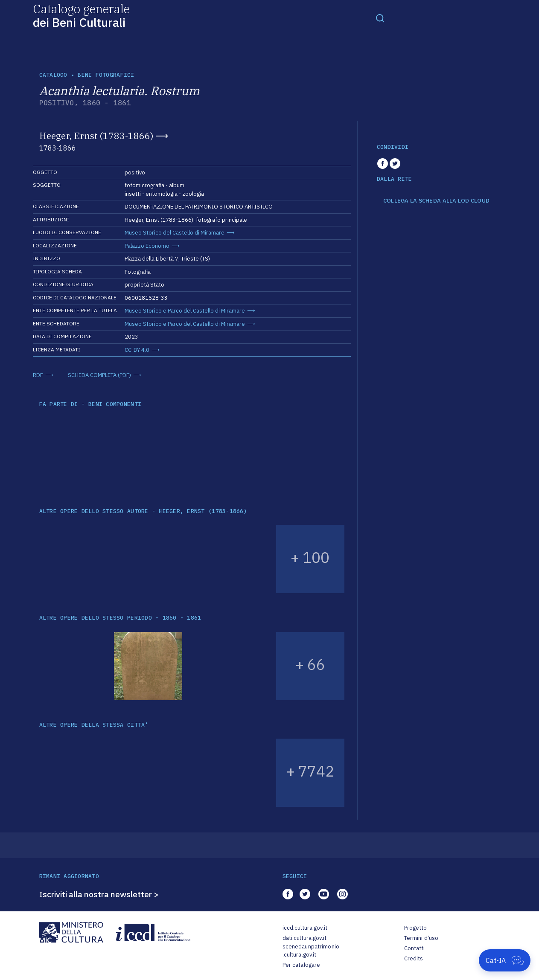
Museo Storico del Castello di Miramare (175, 233)
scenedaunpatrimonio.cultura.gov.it (311, 951)
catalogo (53, 75)
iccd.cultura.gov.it (305, 928)
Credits (414, 958)
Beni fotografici (106, 75)
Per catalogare (302, 965)
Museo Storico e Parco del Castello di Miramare (185, 311)
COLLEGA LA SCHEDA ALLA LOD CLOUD (436, 201)
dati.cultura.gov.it (304, 938)
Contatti (415, 948)
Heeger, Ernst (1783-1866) (96, 136)
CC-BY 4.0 (137, 350)
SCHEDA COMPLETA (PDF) (99, 375)
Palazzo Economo (147, 246)
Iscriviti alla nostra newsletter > (99, 894)
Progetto (416, 928)
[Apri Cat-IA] (505, 960)
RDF (38, 375)
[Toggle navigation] (380, 18)
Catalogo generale (81, 15)
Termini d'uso (421, 938)
